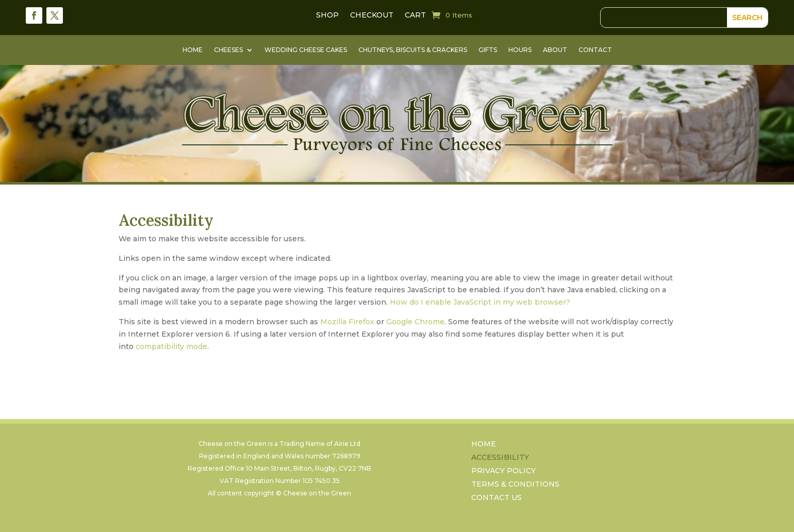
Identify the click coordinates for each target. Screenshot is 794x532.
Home (193, 50)
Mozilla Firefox (347, 322)
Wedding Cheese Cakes (306, 50)
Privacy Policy (503, 472)
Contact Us (497, 499)
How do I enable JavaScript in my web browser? (480, 302)
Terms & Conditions (515, 485)
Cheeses (228, 50)
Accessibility (500, 459)
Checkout (372, 15)
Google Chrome (415, 322)
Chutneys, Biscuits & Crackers (413, 50)
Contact (595, 50)
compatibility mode (171, 346)
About (555, 50)
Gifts (488, 50)
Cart (415, 15)
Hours (520, 50)
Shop (327, 15)
